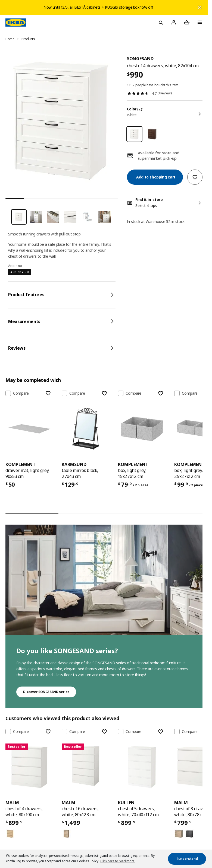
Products (28, 39)
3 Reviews (165, 93)
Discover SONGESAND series (46, 692)
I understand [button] (187, 859)
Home (10, 39)
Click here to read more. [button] (118, 861)
